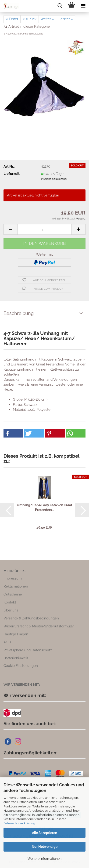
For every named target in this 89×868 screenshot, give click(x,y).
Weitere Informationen (44, 859)
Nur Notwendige (45, 847)
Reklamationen (16, 586)
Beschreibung (19, 313)
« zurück (30, 19)
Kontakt (10, 602)
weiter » (47, 19)
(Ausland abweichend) (54, 179)
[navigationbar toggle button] (83, 6)
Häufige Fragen (16, 634)
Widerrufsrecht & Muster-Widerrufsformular (39, 626)
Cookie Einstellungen (21, 666)
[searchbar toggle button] (60, 6)
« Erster (12, 19)
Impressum (13, 578)
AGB (7, 642)
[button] (11, 229)
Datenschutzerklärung (19, 823)
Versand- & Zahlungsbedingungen (31, 618)
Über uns (11, 610)
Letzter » (66, 19)
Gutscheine (13, 594)
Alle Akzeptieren (44, 833)
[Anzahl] (44, 229)
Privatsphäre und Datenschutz (28, 650)
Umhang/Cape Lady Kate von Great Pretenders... (44, 507)
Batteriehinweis (16, 658)
